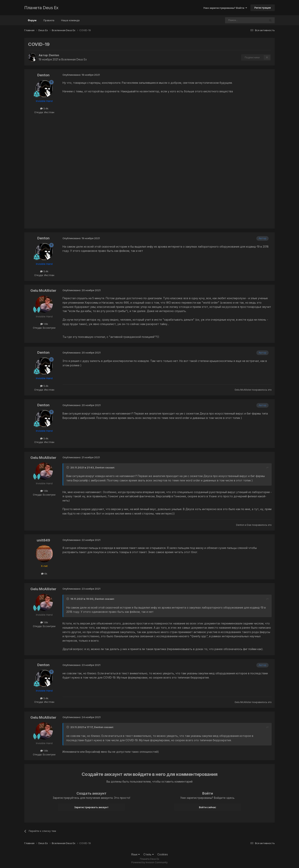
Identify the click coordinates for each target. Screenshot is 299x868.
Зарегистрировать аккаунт (91, 807)
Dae (249, 525)
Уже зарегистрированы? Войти (225, 8)
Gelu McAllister (43, 291)
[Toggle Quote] (68, 467)
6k (44, 574)
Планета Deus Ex (41, 8)
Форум (32, 22)
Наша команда (70, 20)
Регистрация (263, 8)
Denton (54, 55)
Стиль (149, 854)
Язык (135, 854)
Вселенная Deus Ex (74, 59)
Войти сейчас (208, 807)
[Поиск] (235, 20)
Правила (49, 20)
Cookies (163, 854)
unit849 (43, 540)
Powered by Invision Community (149, 862)
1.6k (44, 324)
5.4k (44, 108)
